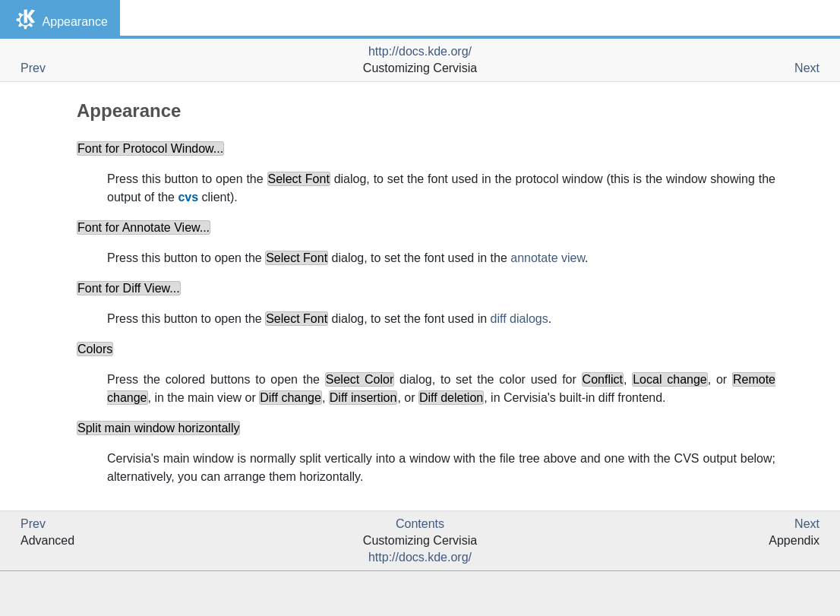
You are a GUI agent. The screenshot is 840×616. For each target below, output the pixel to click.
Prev (33, 68)
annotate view (548, 258)
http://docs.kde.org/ (420, 51)
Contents (420, 524)
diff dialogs (519, 319)
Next (807, 68)
